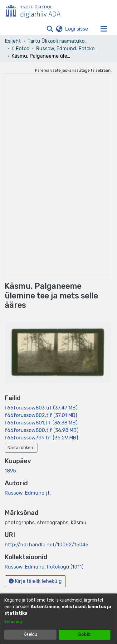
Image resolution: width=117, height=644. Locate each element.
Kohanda (13, 622)
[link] (41, 408)
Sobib (84, 634)
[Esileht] (36, 10)
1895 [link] (10, 471)
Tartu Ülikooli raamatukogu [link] (59, 41)
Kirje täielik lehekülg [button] (35, 581)
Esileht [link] (13, 41)
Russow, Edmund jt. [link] (28, 493)
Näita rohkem (21, 448)
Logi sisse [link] (77, 29)
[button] (50, 29)
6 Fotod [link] (21, 48)
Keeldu (30, 634)
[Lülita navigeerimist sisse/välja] (104, 29)
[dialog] (58, 619)
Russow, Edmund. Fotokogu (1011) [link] (67, 48)
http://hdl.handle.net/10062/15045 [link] (46, 545)
